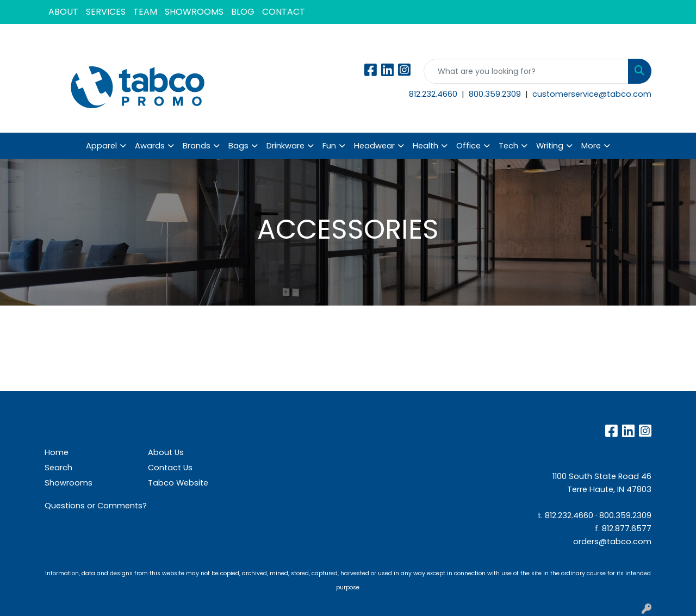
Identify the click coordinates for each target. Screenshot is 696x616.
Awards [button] (150, 146)
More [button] (591, 146)
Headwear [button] (374, 146)
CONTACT (284, 12)
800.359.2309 (496, 94)
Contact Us (170, 468)
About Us (166, 452)
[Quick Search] (526, 71)
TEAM (145, 12)
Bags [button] (238, 146)
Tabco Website (178, 483)
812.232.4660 (434, 94)
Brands (197, 146)
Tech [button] (508, 146)
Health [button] (425, 146)
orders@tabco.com (612, 542)
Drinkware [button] (285, 146)
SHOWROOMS (194, 12)
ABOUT (63, 12)
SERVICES (106, 12)
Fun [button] (329, 146)
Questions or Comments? (96, 506)
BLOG (243, 12)
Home (57, 452)
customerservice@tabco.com (592, 94)
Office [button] (468, 146)
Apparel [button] (101, 146)
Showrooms (69, 483)
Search (58, 468)
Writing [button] (550, 146)
